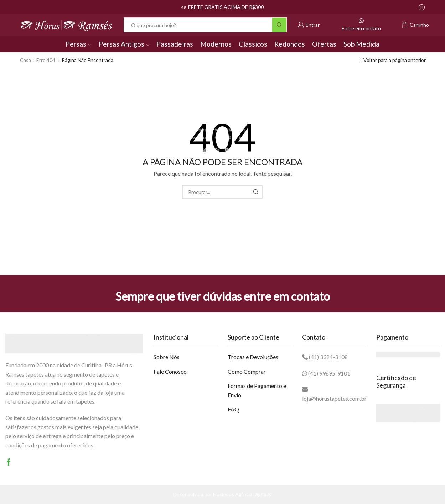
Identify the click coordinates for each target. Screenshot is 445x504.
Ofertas (324, 44)
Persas (78, 44)
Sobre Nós (167, 357)
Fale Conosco (170, 371)
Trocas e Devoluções (253, 357)
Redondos (290, 44)
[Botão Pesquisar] (279, 25)
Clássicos (253, 44)
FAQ (233, 409)
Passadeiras (175, 44)
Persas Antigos (124, 44)
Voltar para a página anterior (395, 60)
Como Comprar (247, 371)
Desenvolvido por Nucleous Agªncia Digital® (223, 494)
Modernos (216, 44)
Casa (25, 60)
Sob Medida (361, 44)
